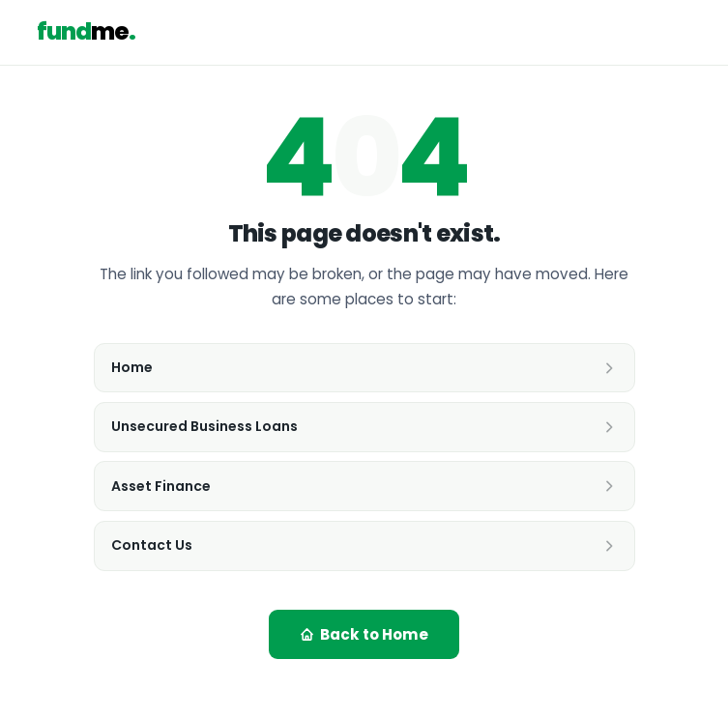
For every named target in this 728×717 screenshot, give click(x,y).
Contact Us (364, 545)
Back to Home (364, 634)
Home (364, 367)
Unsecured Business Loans (364, 426)
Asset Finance (364, 486)
